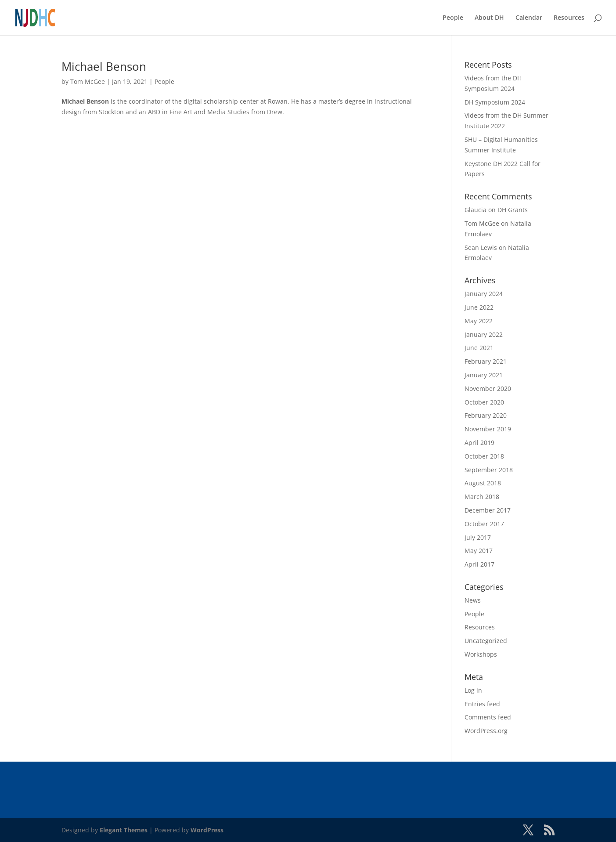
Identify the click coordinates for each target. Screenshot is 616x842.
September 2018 (489, 470)
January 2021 (484, 375)
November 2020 (488, 388)
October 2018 (484, 456)
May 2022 (479, 321)
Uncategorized (486, 641)
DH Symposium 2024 (495, 102)
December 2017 (488, 510)
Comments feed (488, 717)
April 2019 (479, 443)
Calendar (529, 18)
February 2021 (486, 361)
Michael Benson (104, 66)
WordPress (207, 830)
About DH (489, 18)
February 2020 (486, 415)
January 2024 (484, 294)
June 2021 (479, 348)
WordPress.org (486, 731)
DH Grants (513, 210)
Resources (569, 18)
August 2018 (483, 483)
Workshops (481, 654)
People (453, 18)
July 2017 (478, 537)
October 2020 (484, 402)
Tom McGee (88, 81)
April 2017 (479, 564)
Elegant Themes (124, 830)
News (473, 600)
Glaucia (476, 210)
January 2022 (484, 334)
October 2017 (484, 524)
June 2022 (479, 307)
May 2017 (479, 551)
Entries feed (482, 704)
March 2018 (482, 497)
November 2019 (488, 429)
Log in (473, 690)
